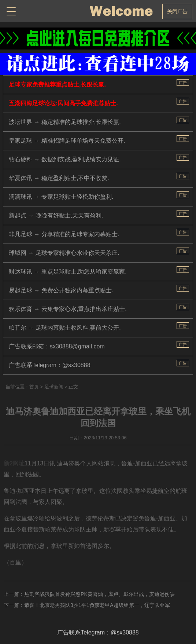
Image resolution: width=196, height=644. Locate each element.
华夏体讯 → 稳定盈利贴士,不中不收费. (59, 178)
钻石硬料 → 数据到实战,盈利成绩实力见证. (65, 159)
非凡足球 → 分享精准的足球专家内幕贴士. (64, 234)
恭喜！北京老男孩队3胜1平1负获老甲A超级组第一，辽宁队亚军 (97, 605)
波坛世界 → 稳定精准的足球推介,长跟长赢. (65, 122)
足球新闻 (54, 387)
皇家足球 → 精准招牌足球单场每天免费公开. (67, 141)
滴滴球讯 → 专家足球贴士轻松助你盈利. (61, 197)
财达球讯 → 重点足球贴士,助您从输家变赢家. (68, 272)
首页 (34, 387)
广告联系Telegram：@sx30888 (50, 365)
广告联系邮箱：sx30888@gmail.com (57, 346)
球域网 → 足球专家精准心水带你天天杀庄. (64, 253)
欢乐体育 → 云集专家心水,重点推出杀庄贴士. (68, 309)
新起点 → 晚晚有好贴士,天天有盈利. (56, 215)
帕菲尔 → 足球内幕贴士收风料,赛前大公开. (65, 328)
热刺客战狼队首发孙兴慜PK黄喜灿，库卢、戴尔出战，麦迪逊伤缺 (99, 594)
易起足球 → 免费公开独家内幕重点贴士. (61, 290)
